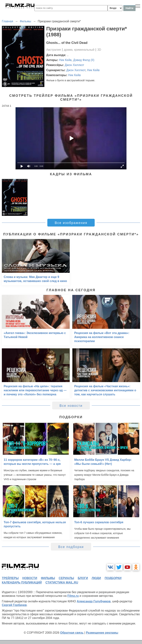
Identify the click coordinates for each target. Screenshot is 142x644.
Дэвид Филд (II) (84, 60)
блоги (83, 578)
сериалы (66, 578)
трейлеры (10, 578)
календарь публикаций (22, 583)
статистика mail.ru (62, 583)
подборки (113, 578)
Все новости (71, 406)
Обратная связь (72, 633)
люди (96, 578)
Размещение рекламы (102, 633)
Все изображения (71, 223)
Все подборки (71, 547)
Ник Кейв (65, 60)
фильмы (48, 578)
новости (30, 578)
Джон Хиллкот (74, 65)
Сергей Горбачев (14, 605)
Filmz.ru (73, 596)
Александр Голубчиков (94, 601)
